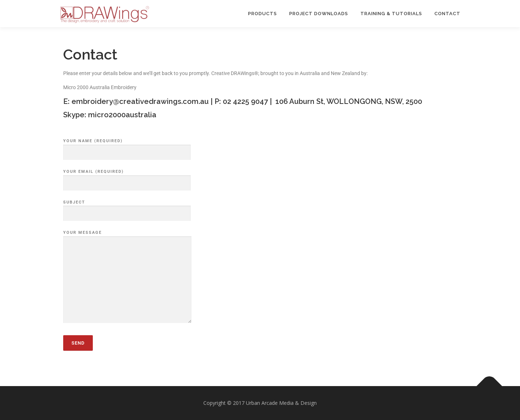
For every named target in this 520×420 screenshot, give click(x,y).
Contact (447, 14)
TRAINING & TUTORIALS (391, 14)
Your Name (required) (127, 147)
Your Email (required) (127, 178)
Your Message (127, 277)
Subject (127, 208)
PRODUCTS (263, 14)
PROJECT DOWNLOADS (319, 14)
